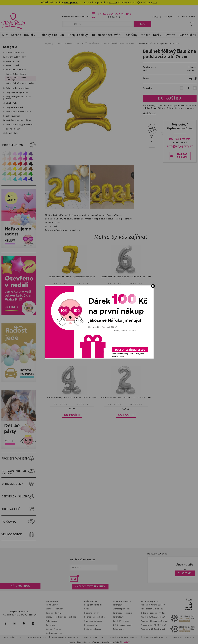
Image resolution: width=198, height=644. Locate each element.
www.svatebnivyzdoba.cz (65, 637)
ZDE (155, 3)
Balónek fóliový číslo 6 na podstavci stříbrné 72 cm (126, 277)
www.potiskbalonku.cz (156, 637)
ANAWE (127, 642)
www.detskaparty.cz (94, 637)
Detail (83, 284)
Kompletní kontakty (93, 605)
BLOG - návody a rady (123, 625)
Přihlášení (157, 17)
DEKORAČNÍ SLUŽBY (19, 497)
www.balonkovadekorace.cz (124, 637)
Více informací (149, 113)
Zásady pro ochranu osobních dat (61, 617)
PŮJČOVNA (19, 522)
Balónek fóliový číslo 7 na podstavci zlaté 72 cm (72, 277)
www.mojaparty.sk (37, 637)
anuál (128, 621)
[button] (72, 415)
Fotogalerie (118, 629)
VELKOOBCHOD (19, 534)
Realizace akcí (91, 625)
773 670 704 (106, 14)
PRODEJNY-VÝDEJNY (19, 459)
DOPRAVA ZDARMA (19, 471)
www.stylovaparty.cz (184, 637)
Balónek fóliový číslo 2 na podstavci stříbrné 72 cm (126, 398)
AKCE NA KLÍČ (19, 509)
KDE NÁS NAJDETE (149, 602)
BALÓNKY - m (119, 621)
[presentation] (130, 341)
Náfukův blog (20, 586)
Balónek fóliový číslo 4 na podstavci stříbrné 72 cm (72, 398)
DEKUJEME (70, 3)
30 (77, 3)
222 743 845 (123, 14)
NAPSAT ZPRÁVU (182, 156)
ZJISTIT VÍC (185, 573)
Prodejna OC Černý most (153, 629)
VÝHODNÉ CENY (19, 484)
